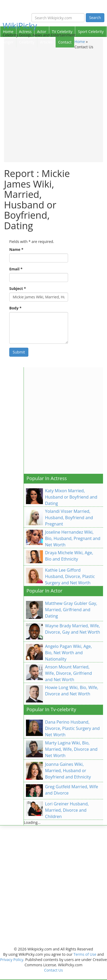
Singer (8, 42)
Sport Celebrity (91, 32)
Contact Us (54, 970)
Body (15, 308)
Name (16, 249)
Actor (42, 32)
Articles (46, 42)
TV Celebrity (62, 32)
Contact (65, 42)
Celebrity (27, 42)
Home (8, 32)
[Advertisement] (53, 106)
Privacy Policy (12, 960)
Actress (25, 32)
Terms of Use (85, 954)
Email (16, 269)
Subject (18, 288)
